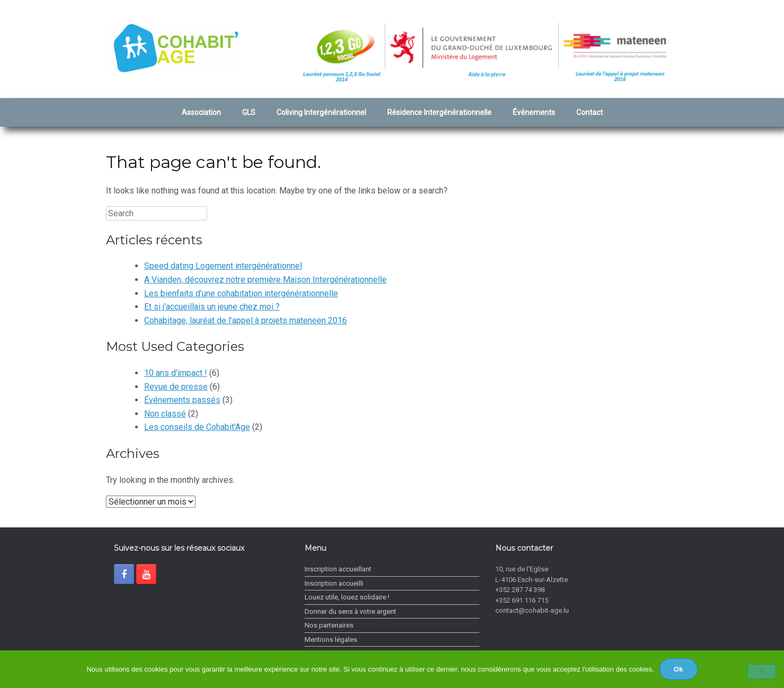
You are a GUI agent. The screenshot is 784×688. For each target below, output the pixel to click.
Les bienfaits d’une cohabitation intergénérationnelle (241, 293)
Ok (679, 669)
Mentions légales (331, 640)
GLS (249, 112)
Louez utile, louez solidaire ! (347, 597)
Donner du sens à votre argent (350, 611)
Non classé (165, 414)
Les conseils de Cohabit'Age (197, 427)
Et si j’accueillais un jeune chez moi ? (212, 307)
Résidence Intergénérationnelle (439, 112)
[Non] (762, 672)
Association (201, 112)
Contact (590, 112)
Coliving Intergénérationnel (321, 112)
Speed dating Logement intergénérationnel (223, 266)
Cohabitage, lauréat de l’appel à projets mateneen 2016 (246, 320)
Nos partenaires (329, 625)
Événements (534, 112)
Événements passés (182, 400)
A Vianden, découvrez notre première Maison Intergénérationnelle (265, 280)
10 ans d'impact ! (176, 373)
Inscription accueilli (334, 583)
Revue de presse (176, 387)
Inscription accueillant (338, 569)
